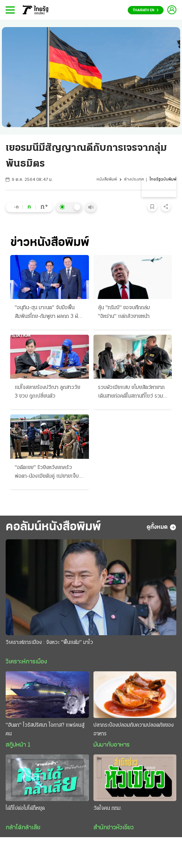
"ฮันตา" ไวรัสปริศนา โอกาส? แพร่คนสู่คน (45, 730)
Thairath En (146, 10)
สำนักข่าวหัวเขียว (114, 828)
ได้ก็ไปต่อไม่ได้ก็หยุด (25, 808)
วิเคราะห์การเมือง (26, 662)
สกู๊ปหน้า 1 (18, 745)
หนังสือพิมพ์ (107, 180)
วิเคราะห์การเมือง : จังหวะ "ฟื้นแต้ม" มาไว (49, 643)
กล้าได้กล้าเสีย (23, 828)
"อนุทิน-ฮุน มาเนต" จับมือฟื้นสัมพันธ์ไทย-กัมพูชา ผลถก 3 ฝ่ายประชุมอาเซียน (49, 313)
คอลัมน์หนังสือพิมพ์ (53, 527)
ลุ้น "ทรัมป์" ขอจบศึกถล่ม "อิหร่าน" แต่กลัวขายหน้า (124, 312)
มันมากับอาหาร (112, 745)
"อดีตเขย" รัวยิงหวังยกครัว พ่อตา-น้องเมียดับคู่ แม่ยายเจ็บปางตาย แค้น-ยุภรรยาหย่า (47, 473)
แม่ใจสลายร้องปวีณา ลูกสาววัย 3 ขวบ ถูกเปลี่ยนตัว (47, 392)
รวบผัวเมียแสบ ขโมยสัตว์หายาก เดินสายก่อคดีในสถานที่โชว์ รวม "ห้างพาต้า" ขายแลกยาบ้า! (131, 393)
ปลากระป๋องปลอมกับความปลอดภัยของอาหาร (134, 730)
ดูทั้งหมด (161, 527)
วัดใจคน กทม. (108, 808)
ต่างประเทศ (134, 180)
